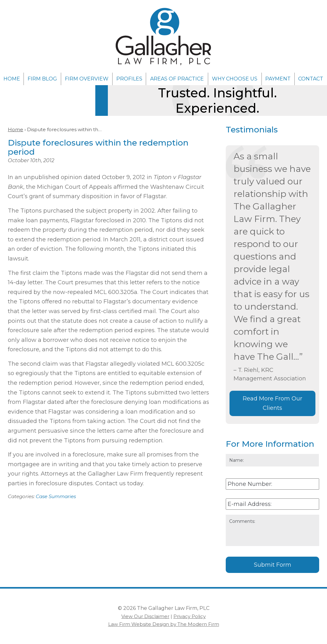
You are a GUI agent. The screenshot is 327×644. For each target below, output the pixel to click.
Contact (311, 79)
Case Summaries (56, 496)
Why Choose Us (235, 79)
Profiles (129, 79)
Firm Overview (87, 79)
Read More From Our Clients (272, 403)
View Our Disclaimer (145, 616)
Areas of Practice (177, 79)
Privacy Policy (190, 616)
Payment (278, 79)
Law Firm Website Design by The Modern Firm (164, 624)
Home (12, 79)
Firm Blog (42, 79)
